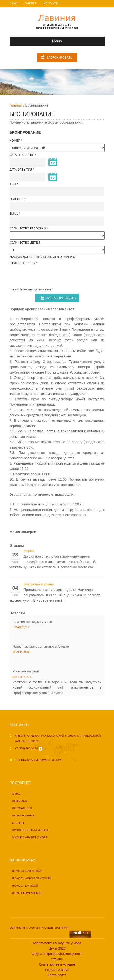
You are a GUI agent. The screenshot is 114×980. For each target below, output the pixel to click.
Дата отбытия (21, 170)
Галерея (31, 4)
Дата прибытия (22, 155)
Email (14, 214)
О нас (14, 4)
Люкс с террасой (25, 886)
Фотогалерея (22, 808)
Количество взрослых (28, 229)
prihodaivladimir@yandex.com (38, 760)
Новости (17, 613)
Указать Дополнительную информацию (42, 257)
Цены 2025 (20, 801)
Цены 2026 (57, 948)
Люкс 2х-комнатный (27, 871)
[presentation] (47, 275)
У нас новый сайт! (26, 671)
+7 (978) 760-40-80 (26, 748)
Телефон (17, 199)
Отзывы (17, 546)
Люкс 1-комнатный (26, 893)
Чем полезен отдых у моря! (33, 622)
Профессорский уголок (30, 830)
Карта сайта (57, 975)
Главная (16, 105)
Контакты (51, 4)
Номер (15, 141)
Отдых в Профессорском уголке (57, 954)
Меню (38, 41)
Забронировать (59, 58)
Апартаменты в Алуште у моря (57, 943)
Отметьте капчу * (23, 263)
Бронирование (23, 815)
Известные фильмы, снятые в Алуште (41, 646)
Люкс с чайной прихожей (32, 878)
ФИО (13, 184)
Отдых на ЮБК (57, 970)
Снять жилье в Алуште (57, 964)
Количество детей (25, 243)
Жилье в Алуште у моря (30, 837)
